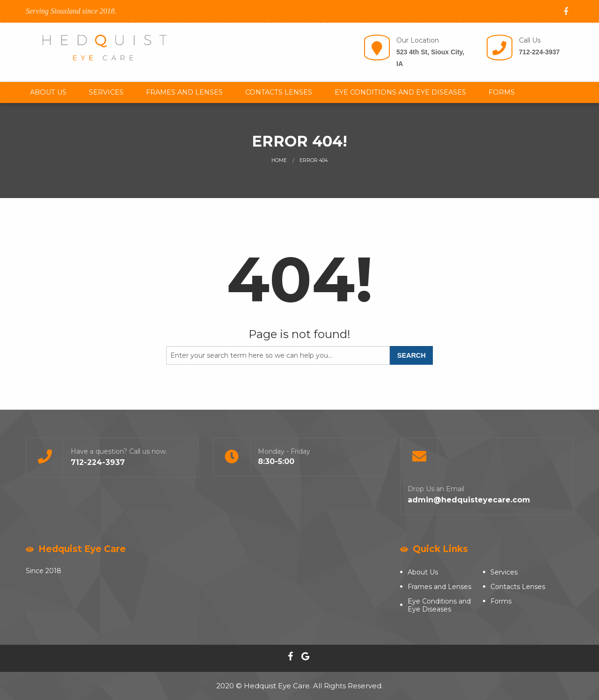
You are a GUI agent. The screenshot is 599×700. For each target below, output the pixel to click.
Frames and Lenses (184, 92)
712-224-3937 (539, 52)
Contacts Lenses (279, 92)
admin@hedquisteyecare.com (469, 500)
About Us (48, 92)
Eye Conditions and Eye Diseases (400, 92)
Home (279, 160)
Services (106, 92)
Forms (502, 92)
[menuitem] (48, 92)
